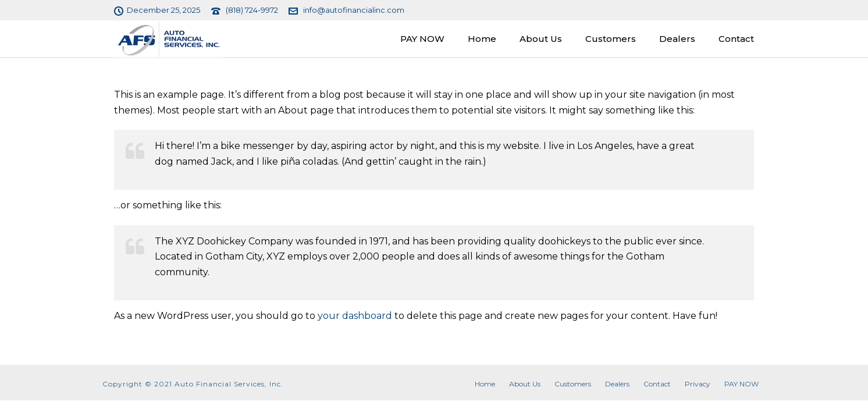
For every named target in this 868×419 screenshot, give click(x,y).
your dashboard (355, 316)
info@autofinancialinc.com (354, 10)
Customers (611, 39)
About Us (541, 39)
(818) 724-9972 (252, 10)
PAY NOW (422, 39)
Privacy (698, 384)
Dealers (677, 39)
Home (482, 39)
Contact (736, 39)
